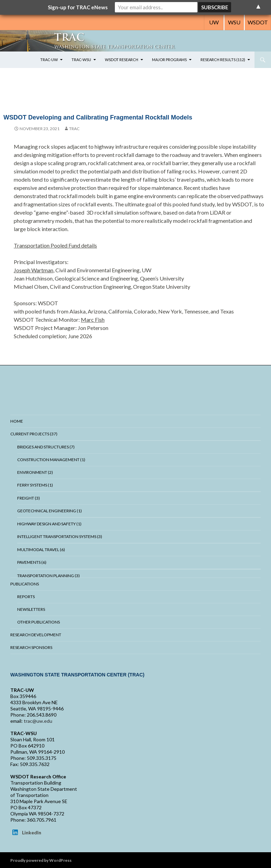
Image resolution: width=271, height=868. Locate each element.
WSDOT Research (122, 60)
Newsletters (31, 609)
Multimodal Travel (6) (41, 550)
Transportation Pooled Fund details (55, 245)
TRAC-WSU (81, 60)
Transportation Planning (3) (48, 576)
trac (74, 129)
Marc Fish (93, 319)
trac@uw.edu (38, 721)
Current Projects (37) (34, 434)
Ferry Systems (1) (35, 485)
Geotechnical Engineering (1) (50, 511)
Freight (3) (29, 498)
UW (214, 22)
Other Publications (39, 622)
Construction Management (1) (51, 460)
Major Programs (169, 60)
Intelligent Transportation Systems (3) (60, 536)
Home (17, 421)
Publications (25, 584)
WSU (234, 22)
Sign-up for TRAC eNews (78, 7)
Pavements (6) (32, 562)
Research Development (36, 635)
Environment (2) (35, 472)
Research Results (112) (223, 60)
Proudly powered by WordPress (41, 860)
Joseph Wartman (34, 270)
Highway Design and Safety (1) (49, 524)
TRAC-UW (49, 60)
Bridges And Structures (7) (46, 447)
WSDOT (258, 22)
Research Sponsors (31, 647)
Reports (26, 597)
